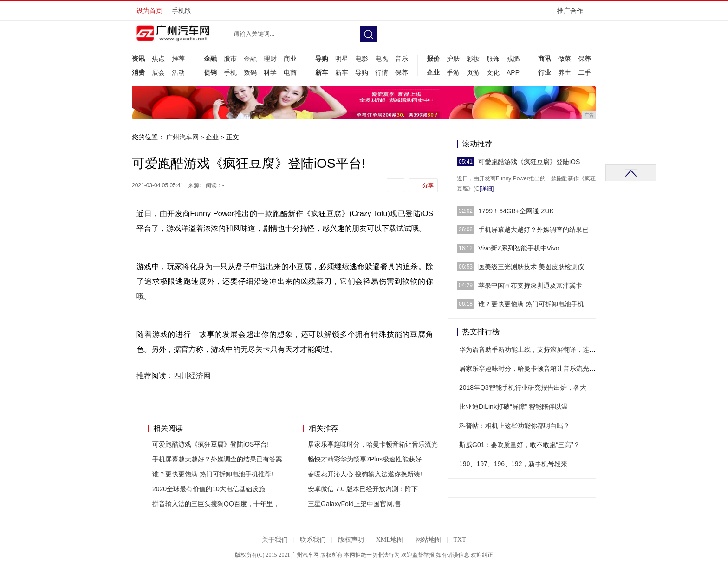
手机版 (182, 11)
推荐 (178, 59)
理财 (270, 59)
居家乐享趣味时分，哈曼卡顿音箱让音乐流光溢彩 (531, 369)
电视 (382, 59)
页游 (473, 72)
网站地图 (429, 540)
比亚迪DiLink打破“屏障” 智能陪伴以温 (513, 407)
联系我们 (313, 540)
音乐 (402, 59)
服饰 (493, 59)
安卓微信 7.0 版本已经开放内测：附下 (363, 489)
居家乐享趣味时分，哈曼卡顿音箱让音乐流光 (373, 444)
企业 (433, 72)
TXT (459, 540)
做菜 (565, 59)
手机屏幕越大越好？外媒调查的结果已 (533, 230)
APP (513, 72)
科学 (270, 72)
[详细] (487, 189)
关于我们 (275, 540)
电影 (362, 59)
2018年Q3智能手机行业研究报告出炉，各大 (523, 388)
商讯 (545, 59)
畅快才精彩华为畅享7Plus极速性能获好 (365, 459)
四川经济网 (192, 376)
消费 (138, 72)
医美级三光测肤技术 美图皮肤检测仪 (531, 267)
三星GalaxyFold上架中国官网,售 (354, 504)
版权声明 (351, 540)
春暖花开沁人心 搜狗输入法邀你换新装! (365, 474)
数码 (250, 72)
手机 (230, 72)
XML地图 (390, 540)
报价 (433, 59)
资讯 (138, 59)
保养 (402, 72)
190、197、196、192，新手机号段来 (513, 464)
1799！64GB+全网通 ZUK (516, 211)
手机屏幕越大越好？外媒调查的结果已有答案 (217, 459)
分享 (428, 185)
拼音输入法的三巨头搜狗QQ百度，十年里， (216, 504)
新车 (322, 72)
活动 (178, 72)
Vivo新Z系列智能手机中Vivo (519, 248)
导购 (322, 59)
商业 (290, 59)
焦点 (158, 59)
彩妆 (473, 59)
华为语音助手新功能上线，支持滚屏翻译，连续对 (531, 349)
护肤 (453, 59)
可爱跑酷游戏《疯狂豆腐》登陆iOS (529, 162)
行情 (382, 72)
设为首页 (149, 11)
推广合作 (573, 14)
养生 (565, 72)
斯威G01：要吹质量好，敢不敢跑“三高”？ (520, 445)
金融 (210, 59)
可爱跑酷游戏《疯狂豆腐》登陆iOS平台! (211, 444)
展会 (158, 72)
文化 (493, 72)
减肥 (513, 59)
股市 (230, 59)
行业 (545, 72)
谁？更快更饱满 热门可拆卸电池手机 (531, 304)
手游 (453, 72)
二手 (585, 72)
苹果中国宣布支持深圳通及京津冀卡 (530, 285)
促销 (210, 72)
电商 (290, 72)
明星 (342, 59)
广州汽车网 (182, 137)
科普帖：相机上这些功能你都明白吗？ (514, 426)
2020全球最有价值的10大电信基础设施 (209, 489)
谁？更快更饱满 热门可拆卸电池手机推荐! (213, 474)
